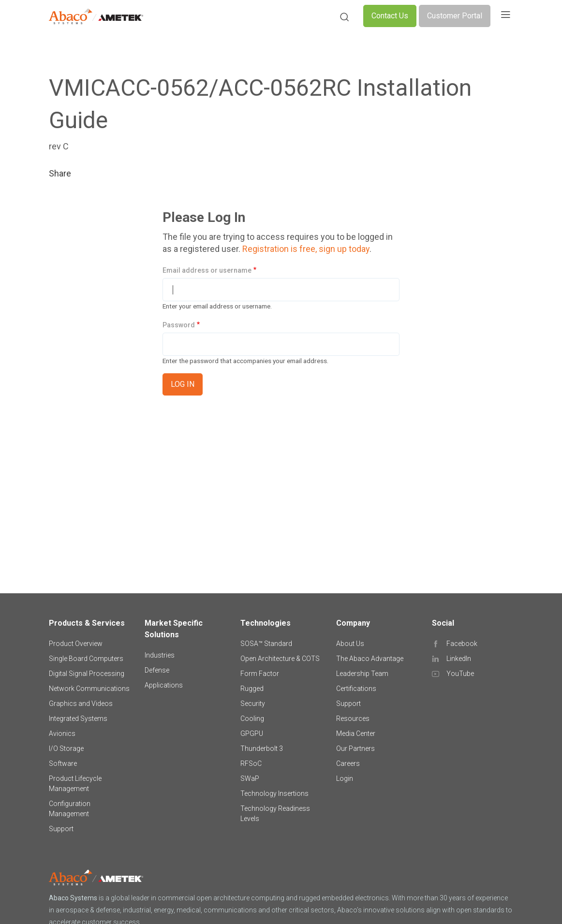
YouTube (460, 674)
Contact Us (390, 16)
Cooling (252, 719)
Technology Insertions (274, 793)
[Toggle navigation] (505, 16)
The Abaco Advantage (370, 659)
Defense (157, 670)
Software (63, 763)
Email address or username (207, 270)
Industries (160, 655)
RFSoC (251, 763)
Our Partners (355, 748)
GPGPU (252, 733)
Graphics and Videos (81, 704)
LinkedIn (459, 659)
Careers (348, 763)
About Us (350, 644)
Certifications (356, 689)
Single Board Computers (86, 659)
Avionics (62, 733)
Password (179, 325)
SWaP (250, 778)
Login (345, 778)
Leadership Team (362, 674)
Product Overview (76, 644)
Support (61, 829)
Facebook (462, 644)
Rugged (252, 689)
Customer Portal (455, 16)
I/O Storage (66, 748)
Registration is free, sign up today (306, 249)
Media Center (356, 733)
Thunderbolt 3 (262, 748)
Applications (164, 685)
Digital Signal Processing (87, 674)
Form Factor (260, 674)
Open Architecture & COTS (280, 659)
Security (253, 704)
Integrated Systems (78, 719)
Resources (353, 719)
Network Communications (89, 689)
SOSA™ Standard (266, 644)
